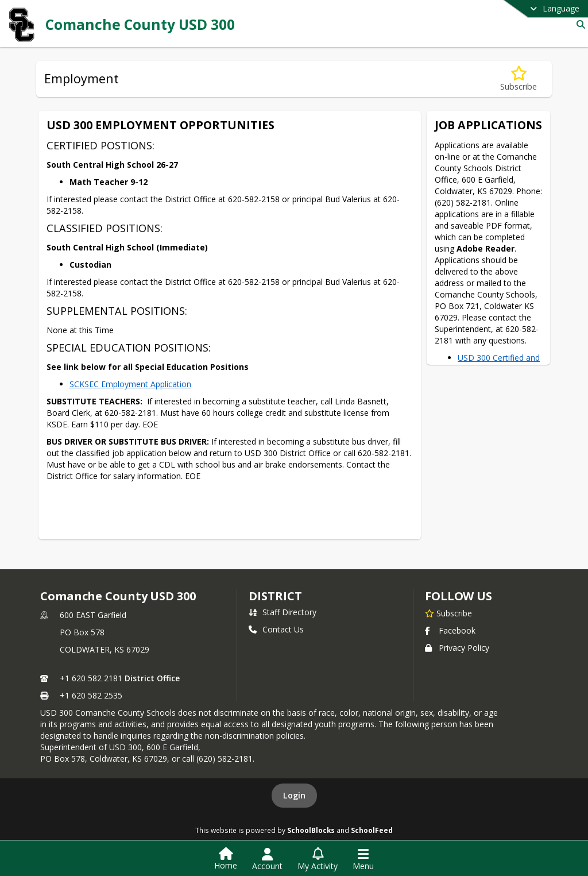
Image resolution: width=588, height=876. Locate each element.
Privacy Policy (457, 648)
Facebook (450, 630)
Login (294, 795)
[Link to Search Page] (579, 24)
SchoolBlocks (311, 830)
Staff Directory (283, 612)
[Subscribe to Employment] (519, 79)
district (275, 596)
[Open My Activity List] (318, 859)
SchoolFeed (372, 830)
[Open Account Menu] (267, 859)
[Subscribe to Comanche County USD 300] (448, 613)
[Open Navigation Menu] (363, 859)
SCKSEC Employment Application (130, 384)
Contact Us (276, 629)
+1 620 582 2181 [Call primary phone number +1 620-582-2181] (91, 678)
